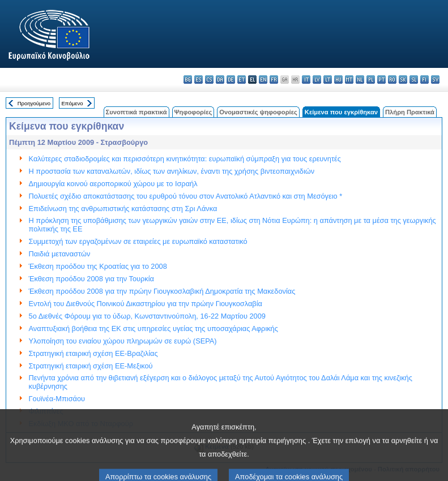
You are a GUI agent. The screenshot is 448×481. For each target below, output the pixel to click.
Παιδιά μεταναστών (60, 254)
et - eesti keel (242, 80)
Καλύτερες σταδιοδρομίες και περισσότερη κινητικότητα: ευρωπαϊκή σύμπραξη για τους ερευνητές (185, 159)
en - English (263, 80)
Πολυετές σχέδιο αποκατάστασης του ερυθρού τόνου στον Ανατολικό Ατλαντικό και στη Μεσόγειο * (186, 196)
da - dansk (220, 80)
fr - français (274, 80)
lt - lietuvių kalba (328, 80)
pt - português (381, 80)
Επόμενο (72, 103)
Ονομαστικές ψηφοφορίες (258, 112)
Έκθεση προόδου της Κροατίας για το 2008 (98, 266)
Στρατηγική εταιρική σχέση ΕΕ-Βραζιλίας (93, 353)
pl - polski (371, 80)
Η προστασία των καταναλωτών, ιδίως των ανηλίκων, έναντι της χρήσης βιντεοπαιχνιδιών (172, 171)
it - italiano (306, 80)
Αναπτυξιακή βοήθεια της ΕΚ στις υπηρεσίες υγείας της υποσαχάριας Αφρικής (153, 328)
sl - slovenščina (414, 80)
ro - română (392, 80)
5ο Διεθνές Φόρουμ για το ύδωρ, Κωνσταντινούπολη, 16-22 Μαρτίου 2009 (147, 316)
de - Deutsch (231, 80)
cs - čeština (209, 80)
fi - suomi (424, 80)
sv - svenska (435, 80)
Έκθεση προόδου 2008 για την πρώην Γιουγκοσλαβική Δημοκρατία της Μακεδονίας (162, 291)
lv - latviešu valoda (317, 80)
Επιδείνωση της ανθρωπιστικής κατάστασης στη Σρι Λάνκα (123, 209)
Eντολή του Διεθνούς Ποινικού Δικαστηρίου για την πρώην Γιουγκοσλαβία (146, 304)
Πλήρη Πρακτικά (410, 112)
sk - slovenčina (403, 80)
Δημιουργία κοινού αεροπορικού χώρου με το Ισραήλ (113, 184)
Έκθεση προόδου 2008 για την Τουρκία (91, 279)
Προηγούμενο (34, 103)
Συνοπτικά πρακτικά (136, 112)
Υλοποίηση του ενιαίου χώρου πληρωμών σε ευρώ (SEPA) (123, 341)
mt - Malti (349, 80)
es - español (199, 80)
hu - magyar (338, 80)
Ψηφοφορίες (193, 112)
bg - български (188, 80)
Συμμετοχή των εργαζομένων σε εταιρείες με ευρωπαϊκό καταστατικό (138, 241)
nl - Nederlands (360, 80)
